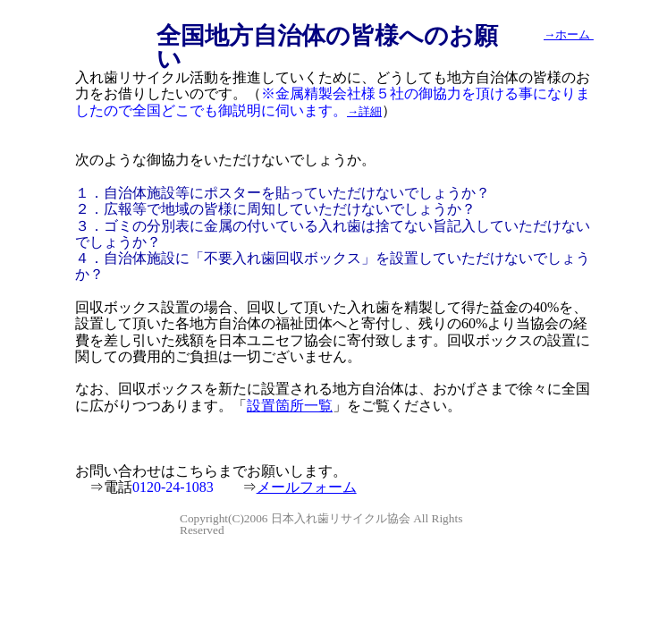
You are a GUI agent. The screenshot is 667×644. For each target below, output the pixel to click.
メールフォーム (307, 487)
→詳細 (364, 111)
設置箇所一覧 (290, 406)
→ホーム (569, 34)
